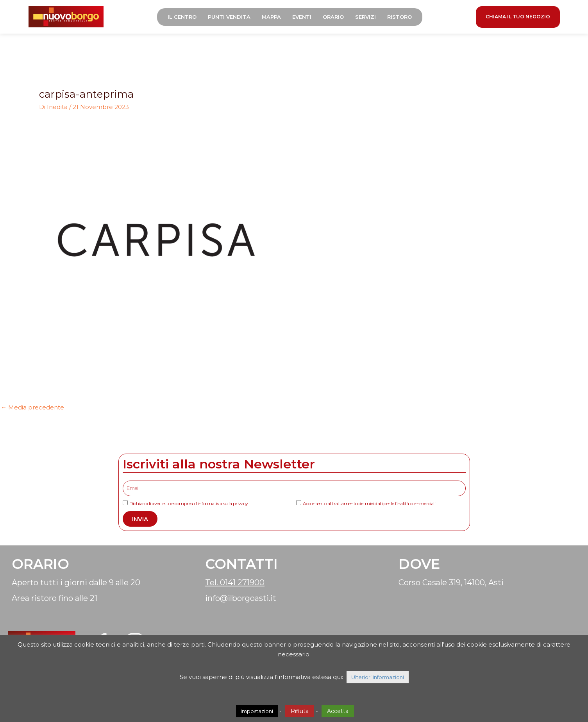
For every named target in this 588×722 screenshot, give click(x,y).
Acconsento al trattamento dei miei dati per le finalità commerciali (369, 505)
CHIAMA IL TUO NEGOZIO (518, 17)
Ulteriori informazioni (378, 677)
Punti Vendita (231, 18)
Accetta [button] (338, 711)
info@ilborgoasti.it (241, 600)
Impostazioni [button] (257, 711)
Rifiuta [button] (300, 711)
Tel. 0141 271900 (235, 584)
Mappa (274, 18)
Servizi (368, 18)
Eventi (304, 18)
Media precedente (32, 408)
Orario (336, 18)
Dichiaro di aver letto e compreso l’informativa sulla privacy (189, 505)
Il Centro (184, 18)
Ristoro (402, 18)
